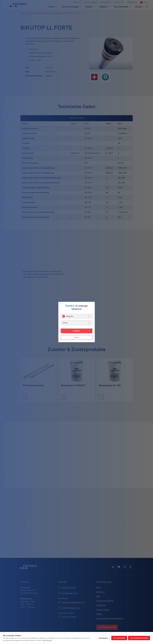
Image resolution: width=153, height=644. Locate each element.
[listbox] (77, 316)
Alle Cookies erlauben (139, 638)
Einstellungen (103, 638)
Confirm (76, 331)
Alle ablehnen (119, 638)
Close (76, 337)
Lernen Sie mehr (47, 640)
